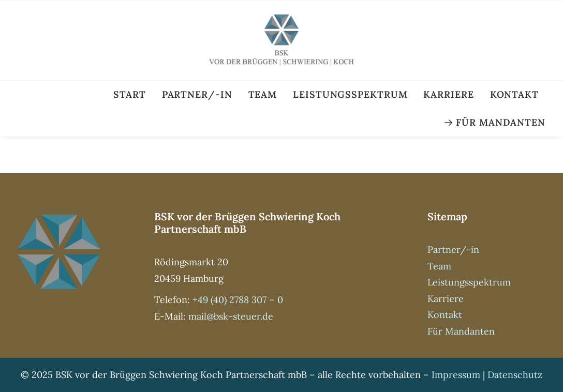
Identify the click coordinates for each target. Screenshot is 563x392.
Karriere (448, 94)
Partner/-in (197, 94)
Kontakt (514, 94)
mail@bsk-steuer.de (231, 316)
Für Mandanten (501, 122)
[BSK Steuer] (281, 40)
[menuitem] (133, 95)
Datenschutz (515, 375)
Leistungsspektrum (350, 94)
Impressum (456, 375)
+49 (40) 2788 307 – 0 (238, 300)
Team (263, 94)
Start (130, 94)
